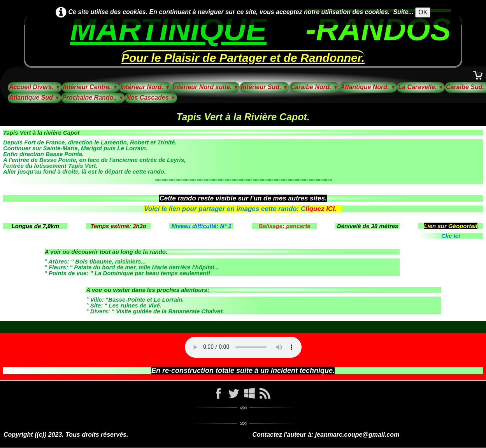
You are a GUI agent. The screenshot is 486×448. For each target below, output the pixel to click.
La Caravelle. (421, 87)
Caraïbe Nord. (314, 87)
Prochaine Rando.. (93, 98)
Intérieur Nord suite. (205, 87)
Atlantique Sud (34, 98)
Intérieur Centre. (91, 87)
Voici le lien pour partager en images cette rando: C (225, 209)
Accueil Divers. (35, 87)
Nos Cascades (151, 98)
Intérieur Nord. (145, 87)
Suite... (403, 12)
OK (423, 12)
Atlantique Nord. (368, 87)
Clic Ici (451, 236)
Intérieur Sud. (264, 87)
